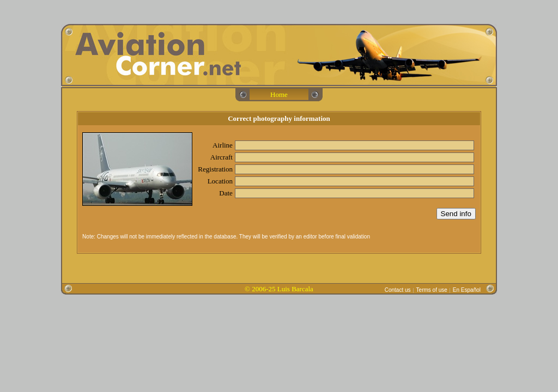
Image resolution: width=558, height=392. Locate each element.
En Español (467, 290)
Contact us (398, 290)
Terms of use (432, 290)
